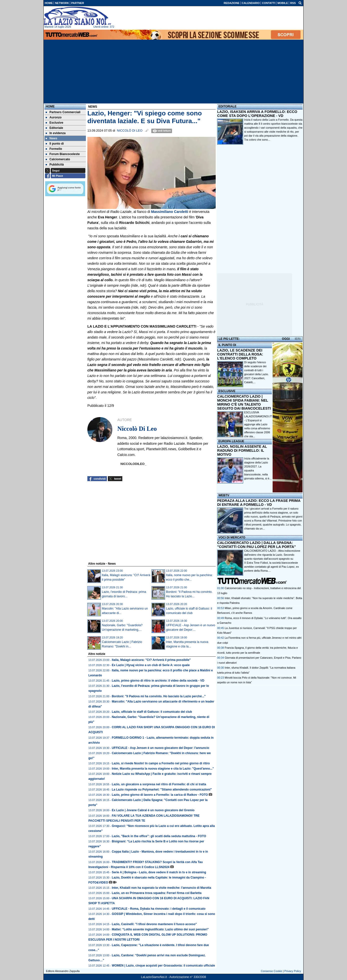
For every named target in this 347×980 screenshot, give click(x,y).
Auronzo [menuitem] (54, 117)
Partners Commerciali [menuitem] (63, 112)
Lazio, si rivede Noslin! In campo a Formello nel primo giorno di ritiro (161, 763)
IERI (298, 339)
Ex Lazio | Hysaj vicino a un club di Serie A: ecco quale (151, 665)
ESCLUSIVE (227, 391)
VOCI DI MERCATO (232, 537)
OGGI (286, 339)
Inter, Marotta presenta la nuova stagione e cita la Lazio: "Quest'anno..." (163, 769)
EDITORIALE (227, 106)
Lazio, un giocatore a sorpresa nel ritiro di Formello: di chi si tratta (159, 784)
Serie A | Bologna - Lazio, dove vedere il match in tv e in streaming (159, 872)
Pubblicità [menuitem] (55, 165)
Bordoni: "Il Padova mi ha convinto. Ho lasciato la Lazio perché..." (159, 696)
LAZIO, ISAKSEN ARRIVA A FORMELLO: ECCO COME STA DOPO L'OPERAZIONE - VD (257, 114)
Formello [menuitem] (54, 149)
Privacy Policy (293, 971)
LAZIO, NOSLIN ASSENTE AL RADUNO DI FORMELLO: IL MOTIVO (242, 450)
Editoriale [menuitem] (54, 128)
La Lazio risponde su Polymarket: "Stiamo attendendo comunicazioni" (162, 790)
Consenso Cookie (271, 971)
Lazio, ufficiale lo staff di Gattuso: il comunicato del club (152, 712)
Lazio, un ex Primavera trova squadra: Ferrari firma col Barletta (157, 893)
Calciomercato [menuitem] (58, 159)
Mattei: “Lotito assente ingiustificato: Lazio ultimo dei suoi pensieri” (160, 929)
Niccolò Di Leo (130, 131)
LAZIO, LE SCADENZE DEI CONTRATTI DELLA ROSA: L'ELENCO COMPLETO (240, 354)
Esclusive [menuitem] (54, 123)
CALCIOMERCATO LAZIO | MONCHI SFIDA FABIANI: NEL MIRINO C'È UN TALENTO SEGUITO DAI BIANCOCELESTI (244, 402)
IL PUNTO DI (227, 345)
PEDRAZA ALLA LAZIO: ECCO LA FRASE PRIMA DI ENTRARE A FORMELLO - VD (259, 503)
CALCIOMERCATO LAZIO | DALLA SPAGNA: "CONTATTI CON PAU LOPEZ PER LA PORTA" (257, 545)
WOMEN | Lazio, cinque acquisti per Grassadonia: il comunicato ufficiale (163, 966)
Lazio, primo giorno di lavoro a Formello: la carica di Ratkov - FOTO (160, 795)
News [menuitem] (51, 138)
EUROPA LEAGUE (231, 441)
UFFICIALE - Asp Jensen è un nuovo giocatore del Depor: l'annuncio (161, 748)
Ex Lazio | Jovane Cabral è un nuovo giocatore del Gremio (153, 810)
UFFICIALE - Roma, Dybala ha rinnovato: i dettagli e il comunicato (159, 909)
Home (50, 106)
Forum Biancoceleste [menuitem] (63, 154)
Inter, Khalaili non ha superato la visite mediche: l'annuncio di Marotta (162, 888)
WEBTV (224, 495)
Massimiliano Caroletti (170, 212)
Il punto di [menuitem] (55, 144)
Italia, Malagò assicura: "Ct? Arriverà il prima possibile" (151, 660)
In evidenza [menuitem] (56, 133)
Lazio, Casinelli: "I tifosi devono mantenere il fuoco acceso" (154, 924)
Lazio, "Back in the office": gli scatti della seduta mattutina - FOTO (159, 836)
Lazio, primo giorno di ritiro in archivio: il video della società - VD (158, 681)
